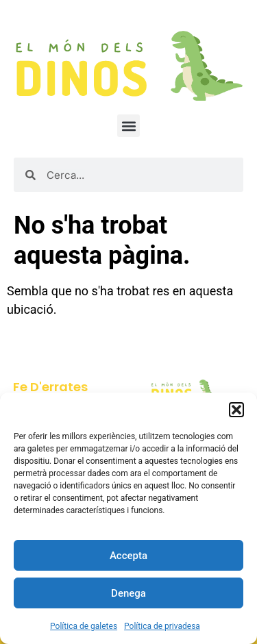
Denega (128, 593)
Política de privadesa (162, 626)
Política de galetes (84, 626)
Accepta (128, 556)
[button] (236, 410)
